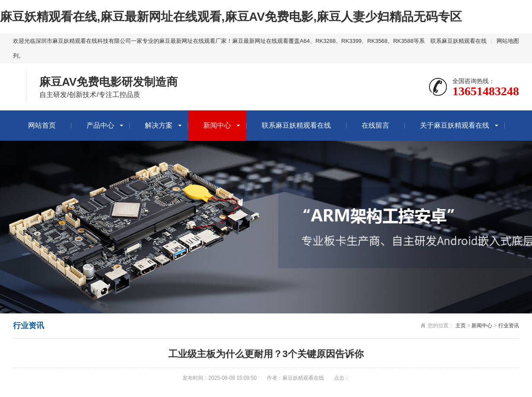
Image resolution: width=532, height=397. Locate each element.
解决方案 (159, 125)
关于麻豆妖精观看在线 (455, 125)
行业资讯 (509, 326)
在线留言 (375, 125)
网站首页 (42, 125)
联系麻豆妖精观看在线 (458, 41)
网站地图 (508, 41)
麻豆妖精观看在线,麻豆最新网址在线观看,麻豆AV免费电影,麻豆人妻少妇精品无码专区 (231, 17)
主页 (461, 326)
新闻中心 (217, 125)
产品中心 (100, 125)
